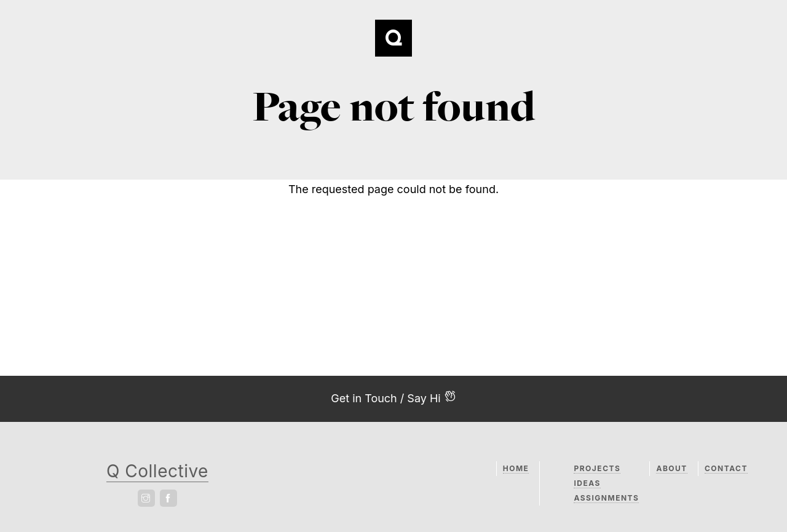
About (671, 468)
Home (516, 468)
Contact (726, 468)
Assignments (606, 498)
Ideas (587, 483)
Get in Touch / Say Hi (393, 397)
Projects (597, 468)
